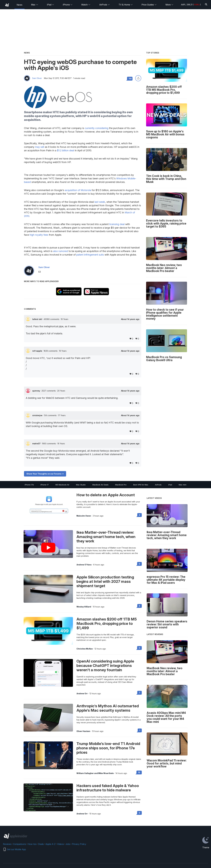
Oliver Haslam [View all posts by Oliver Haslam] (83, 731)
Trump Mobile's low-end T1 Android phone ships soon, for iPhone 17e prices (108, 748)
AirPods (105, 5)
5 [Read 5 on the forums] (140, 606)
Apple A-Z (50, 844)
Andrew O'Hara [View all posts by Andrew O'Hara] (84, 565)
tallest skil (37, 319)
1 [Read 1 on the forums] (140, 730)
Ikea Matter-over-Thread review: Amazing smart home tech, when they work (106, 537)
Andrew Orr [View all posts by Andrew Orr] (82, 694)
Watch (86, 5)
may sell (40, 147)
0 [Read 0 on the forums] (139, 564)
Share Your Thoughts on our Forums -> (45, 474)
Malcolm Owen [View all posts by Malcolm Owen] (84, 516)
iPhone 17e (29, 485)
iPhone (68, 5)
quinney (36, 391)
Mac (35, 5)
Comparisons (20, 844)
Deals (41, 844)
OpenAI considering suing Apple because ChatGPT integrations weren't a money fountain (105, 666)
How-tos (32, 844)
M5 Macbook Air (62, 485)
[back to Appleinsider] (7, 5)
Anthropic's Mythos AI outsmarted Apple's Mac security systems (108, 708)
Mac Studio (81, 485)
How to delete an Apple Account (106, 495)
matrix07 (37, 444)
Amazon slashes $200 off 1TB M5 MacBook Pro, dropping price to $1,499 (107, 623)
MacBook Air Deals (100, 485)
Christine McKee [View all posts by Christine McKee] (85, 649)
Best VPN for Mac (141, 485)
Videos (61, 844)
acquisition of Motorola (78, 190)
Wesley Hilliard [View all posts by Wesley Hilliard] (84, 607)
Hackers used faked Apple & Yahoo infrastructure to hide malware (108, 788)
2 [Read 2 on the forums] (140, 515)
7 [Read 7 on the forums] (140, 693)
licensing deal (117, 224)
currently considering (97, 128)
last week (100, 202)
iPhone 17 (45, 485)
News (19, 5)
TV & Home (126, 5)
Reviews (7, 844)
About (130, 319)
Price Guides (149, 5)
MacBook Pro (121, 485)
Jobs (68, 844)
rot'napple (37, 351)
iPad (51, 5)
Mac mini (183, 485)
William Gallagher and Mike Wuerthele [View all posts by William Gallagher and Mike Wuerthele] (95, 773)
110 (130, 79)
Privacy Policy (79, 844)
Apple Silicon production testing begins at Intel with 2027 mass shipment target (105, 581)
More (169, 5)
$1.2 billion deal (65, 150)
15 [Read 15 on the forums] (139, 772)
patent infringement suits (90, 255)
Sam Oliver (37, 78)
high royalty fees (39, 235)
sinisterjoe (38, 415)
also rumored (61, 251)
